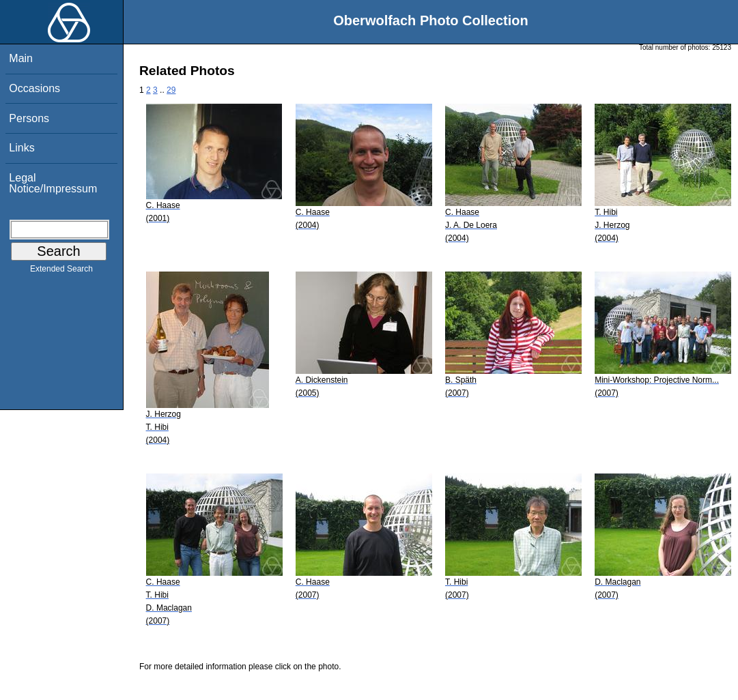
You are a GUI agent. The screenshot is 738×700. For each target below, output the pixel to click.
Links (22, 148)
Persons (29, 118)
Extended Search (61, 272)
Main (21, 58)
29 (171, 90)
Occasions (34, 88)
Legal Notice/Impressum (53, 183)
